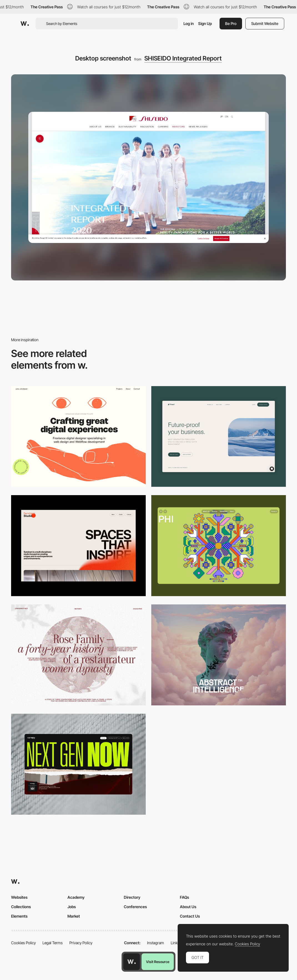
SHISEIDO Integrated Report (183, 58)
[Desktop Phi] (219, 546)
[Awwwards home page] (132, 962)
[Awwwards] (25, 24)
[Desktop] (78, 437)
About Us (188, 907)
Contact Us (190, 916)
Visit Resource (158, 962)
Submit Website (265, 23)
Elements (19, 916)
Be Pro (231, 23)
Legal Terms (53, 943)
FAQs (184, 897)
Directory (132, 897)
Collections (21, 907)
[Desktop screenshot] (78, 655)
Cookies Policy (23, 943)
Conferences (135, 907)
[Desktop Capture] (219, 437)
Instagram (156, 943)
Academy (76, 897)
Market (74, 916)
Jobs (72, 907)
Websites (19, 897)
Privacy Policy (81, 943)
